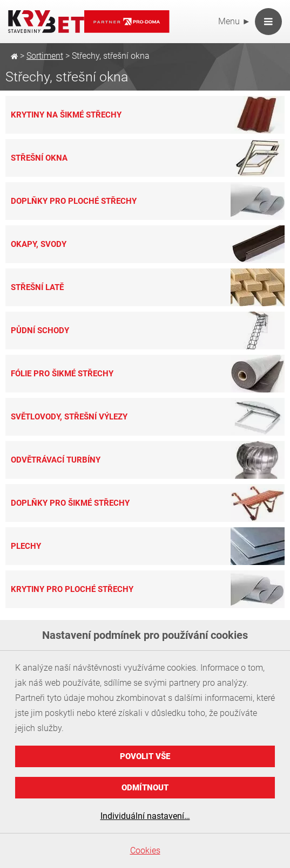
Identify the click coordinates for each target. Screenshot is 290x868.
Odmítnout (145, 788)
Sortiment (45, 56)
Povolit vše (145, 756)
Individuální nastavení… (145, 816)
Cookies (145, 850)
